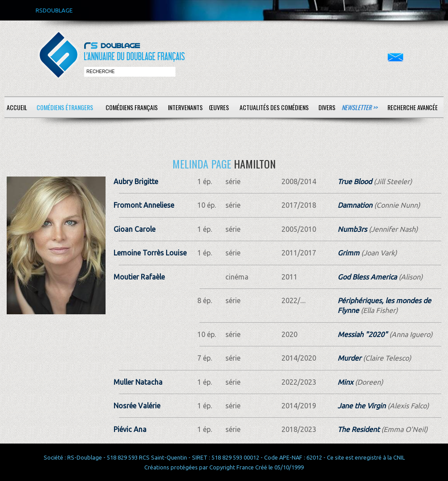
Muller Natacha (138, 382)
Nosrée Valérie (137, 406)
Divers (327, 107)
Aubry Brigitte (136, 181)
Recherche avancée (413, 107)
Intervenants (185, 107)
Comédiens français (132, 107)
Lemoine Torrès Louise (150, 253)
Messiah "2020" (362, 334)
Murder (349, 358)
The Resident (358, 429)
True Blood (355, 181)
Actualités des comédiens (274, 107)
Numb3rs (352, 229)
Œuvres (219, 107)
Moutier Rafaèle (139, 277)
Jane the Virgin (362, 406)
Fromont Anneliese (144, 205)
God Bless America (367, 277)
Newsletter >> (359, 107)
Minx (345, 382)
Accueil (17, 107)
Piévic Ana (130, 429)
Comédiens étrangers (65, 107)
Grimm (348, 253)
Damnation (355, 205)
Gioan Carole (134, 229)
